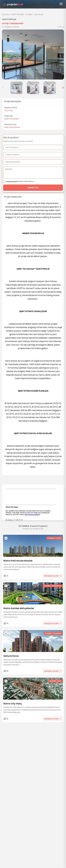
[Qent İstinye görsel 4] (17, 88)
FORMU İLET (33, 188)
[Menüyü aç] (61, 4)
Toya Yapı (8, 110)
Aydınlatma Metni (12, 181)
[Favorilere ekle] (6, 538)
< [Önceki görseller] (3, 88)
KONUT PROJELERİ (18, 14)
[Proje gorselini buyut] (33, 55)
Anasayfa (6, 14)
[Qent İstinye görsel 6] (50, 88)
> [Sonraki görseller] (63, 88)
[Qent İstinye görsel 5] (33, 88)
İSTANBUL (29, 14)
